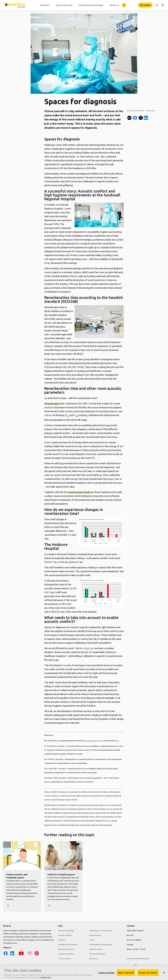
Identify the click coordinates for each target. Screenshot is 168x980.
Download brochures (97, 954)
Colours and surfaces (66, 954)
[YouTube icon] (21, 955)
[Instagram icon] (30, 955)
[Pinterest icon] (37, 955)
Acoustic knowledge (66, 931)
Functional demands (66, 949)
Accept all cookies (148, 973)
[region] (84, 973)
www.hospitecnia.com (94, 741)
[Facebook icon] (6, 955)
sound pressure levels (79, 492)
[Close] (164, 973)
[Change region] (163, 5)
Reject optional (126, 973)
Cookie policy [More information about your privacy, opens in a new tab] (46, 977)
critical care (88, 648)
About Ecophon (95, 935)
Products (62, 940)
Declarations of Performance (100, 931)
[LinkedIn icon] (13, 955)
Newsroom (94, 959)
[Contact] (145, 5)
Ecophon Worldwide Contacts (138, 959)
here (117, 741)
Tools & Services (65, 959)
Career (92, 940)
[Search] (157, 5)
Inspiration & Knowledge (68, 945)
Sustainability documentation (100, 945)
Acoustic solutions (65, 935)
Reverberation (52, 404)
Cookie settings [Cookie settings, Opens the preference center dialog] (106, 973)
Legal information (96, 949)
